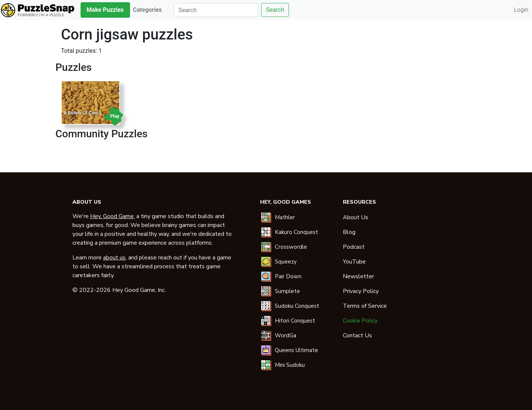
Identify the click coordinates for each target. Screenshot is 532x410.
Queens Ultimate (296, 350)
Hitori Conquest (295, 321)
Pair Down (288, 276)
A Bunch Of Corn (81, 113)
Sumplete (287, 291)
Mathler (285, 217)
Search (275, 10)
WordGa (286, 335)
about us (114, 258)
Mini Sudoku (290, 365)
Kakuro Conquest (296, 232)
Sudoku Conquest (297, 306)
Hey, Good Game (112, 216)
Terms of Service (365, 306)
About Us (356, 217)
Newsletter (358, 276)
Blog (349, 232)
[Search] (216, 10)
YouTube (354, 262)
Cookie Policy (360, 321)
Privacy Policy (361, 291)
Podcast (354, 247)
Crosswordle (291, 247)
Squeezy (286, 262)
